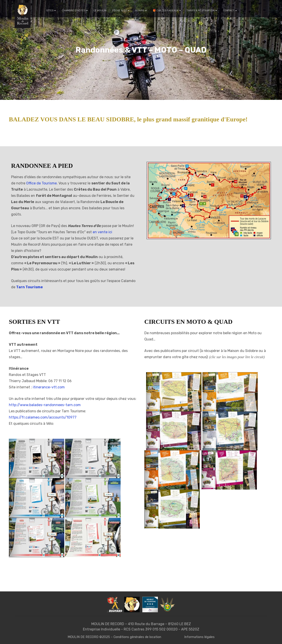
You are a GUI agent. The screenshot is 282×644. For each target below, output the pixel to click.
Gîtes (53, 11)
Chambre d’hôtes (76, 11)
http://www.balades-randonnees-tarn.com (45, 405)
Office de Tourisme (41, 183)
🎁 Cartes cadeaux (167, 11)
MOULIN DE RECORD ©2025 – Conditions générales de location (114, 637)
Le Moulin (101, 11)
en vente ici (102, 232)
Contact (230, 11)
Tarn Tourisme (29, 287)
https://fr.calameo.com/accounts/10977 (43, 417)
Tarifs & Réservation (202, 11)
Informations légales (202, 637)
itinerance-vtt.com (49, 387)
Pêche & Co (122, 11)
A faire (142, 11)
